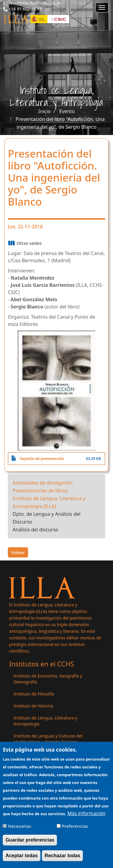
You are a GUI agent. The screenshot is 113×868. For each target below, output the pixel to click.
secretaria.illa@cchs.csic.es (35, 3)
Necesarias (20, 830)
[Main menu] (102, 8)
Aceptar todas (22, 859)
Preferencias (75, 830)
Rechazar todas (62, 859)
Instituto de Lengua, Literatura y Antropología (45, 721)
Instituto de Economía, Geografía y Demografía (48, 679)
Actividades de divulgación (43, 483)
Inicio (44, 111)
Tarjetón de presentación (42, 459)
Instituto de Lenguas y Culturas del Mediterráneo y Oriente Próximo (48, 739)
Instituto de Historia (33, 706)
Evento (67, 111)
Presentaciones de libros (40, 491)
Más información (86, 817)
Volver (18, 552)
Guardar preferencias (30, 844)
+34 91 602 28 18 (25, 9)
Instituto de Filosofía (34, 694)
